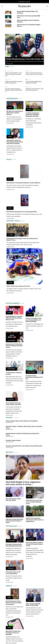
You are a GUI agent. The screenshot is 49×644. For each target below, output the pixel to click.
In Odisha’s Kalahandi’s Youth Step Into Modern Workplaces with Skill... (32, 115)
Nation (10, 108)
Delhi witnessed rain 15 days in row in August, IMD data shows (34, 502)
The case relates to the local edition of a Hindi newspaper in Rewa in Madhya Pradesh (14, 119)
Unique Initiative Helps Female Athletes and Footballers (22, 421)
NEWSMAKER (12, 98)
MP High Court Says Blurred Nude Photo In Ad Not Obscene (15, 113)
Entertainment (11, 340)
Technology (31, 539)
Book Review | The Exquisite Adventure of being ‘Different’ (23, 183)
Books (9, 159)
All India (11, 235)
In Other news (11, 541)
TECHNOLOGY (12, 526)
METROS (9, 452)
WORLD (9, 586)
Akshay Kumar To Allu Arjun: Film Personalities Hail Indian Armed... (14, 346)
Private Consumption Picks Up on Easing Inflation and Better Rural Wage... (34, 320)
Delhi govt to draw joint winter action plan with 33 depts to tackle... (14, 521)
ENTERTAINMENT (13, 303)
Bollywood (11, 399)
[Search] (47, 6)
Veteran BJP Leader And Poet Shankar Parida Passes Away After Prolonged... (15, 142)
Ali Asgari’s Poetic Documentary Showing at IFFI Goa (34, 377)
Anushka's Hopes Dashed (13, 440)
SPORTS (9, 418)
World (9, 597)
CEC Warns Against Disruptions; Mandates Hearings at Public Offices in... (14, 90)
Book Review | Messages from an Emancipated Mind (22, 212)
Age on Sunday (26, 2)
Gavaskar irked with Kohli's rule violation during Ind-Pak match (24, 446)
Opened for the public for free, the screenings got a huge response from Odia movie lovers (14, 324)
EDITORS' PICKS (13, 221)
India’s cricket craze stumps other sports (18, 286)
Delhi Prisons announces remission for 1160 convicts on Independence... (35, 520)
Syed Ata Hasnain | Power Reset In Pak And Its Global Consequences (14, 603)
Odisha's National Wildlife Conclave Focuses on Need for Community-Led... (14, 74)
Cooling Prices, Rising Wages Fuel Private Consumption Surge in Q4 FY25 (34, 326)
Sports (10, 282)
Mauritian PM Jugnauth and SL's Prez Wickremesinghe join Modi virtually (14, 578)
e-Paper (20, 2)
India (7, 66)
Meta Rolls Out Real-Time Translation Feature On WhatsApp (13, 633)
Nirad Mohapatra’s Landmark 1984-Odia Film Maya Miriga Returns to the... (14, 318)
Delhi (9, 478)
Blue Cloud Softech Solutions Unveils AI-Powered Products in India (35, 544)
